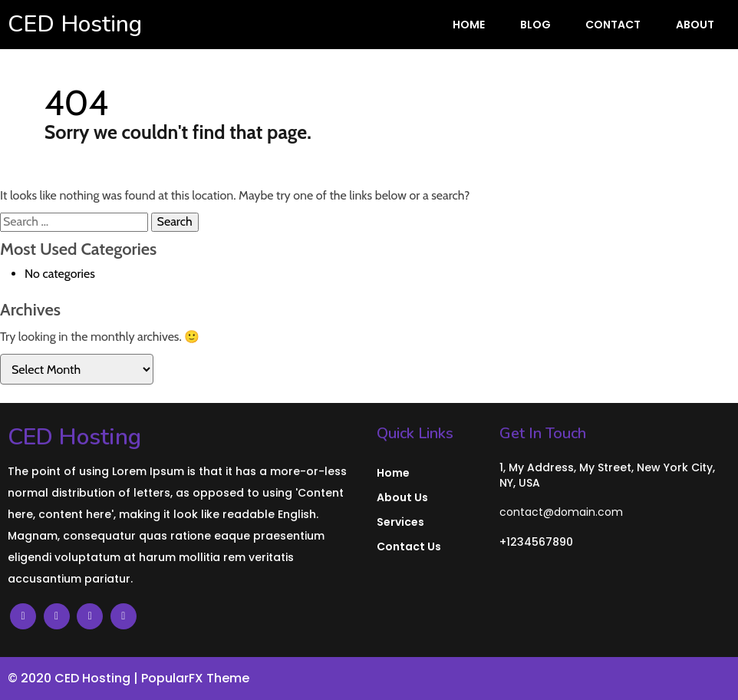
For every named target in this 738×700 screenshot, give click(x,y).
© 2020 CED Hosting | (74, 678)
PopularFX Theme (195, 678)
